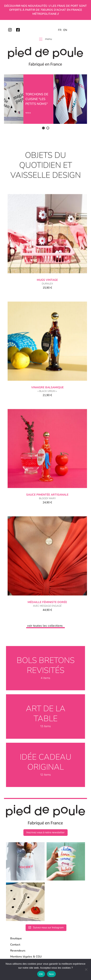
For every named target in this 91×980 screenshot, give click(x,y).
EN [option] (65, 30)
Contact (15, 945)
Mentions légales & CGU (26, 957)
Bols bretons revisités (46, 665)
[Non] (86, 969)
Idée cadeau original (46, 762)
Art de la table (46, 714)
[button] (43, 128)
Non (51, 974)
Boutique (16, 938)
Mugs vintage (47, 296)
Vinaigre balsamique (47, 403)
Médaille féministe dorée (47, 618)
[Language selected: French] (63, 30)
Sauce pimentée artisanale (47, 510)
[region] (45, 102)
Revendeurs (18, 951)
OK (41, 974)
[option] (65, 30)
